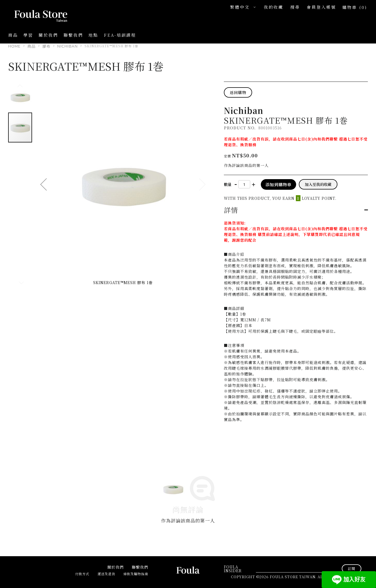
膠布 (46, 46)
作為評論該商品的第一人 (246, 165)
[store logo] (35, 16)
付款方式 (82, 574)
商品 (32, 46)
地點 (93, 35)
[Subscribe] (352, 569)
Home (14, 46)
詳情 (231, 210)
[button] (244, 7)
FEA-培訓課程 (120, 35)
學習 (28, 35)
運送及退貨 (106, 574)
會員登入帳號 (321, 7)
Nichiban (68, 46)
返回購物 (238, 92)
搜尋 (295, 7)
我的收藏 (274, 7)
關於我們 (48, 35)
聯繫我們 (73, 35)
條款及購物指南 (136, 574)
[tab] (296, 210)
